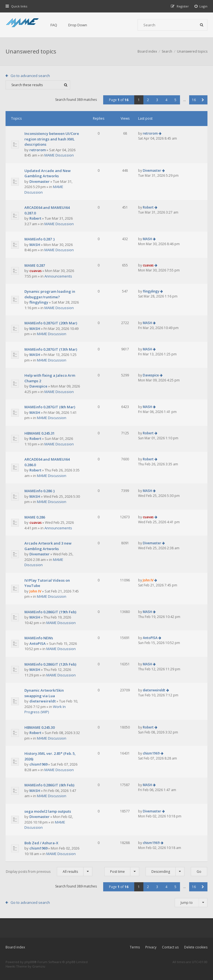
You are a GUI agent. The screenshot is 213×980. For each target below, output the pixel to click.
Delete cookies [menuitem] (196, 947)
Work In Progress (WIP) (45, 709)
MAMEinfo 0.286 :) (40, 491)
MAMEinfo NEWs (39, 638)
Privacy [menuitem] (151, 947)
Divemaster (40, 181)
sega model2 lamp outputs (48, 811)
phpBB (29, 962)
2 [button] (148, 100)
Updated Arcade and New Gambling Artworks (48, 173)
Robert (35, 218)
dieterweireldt (43, 701)
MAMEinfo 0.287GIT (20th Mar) (51, 323)
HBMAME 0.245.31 (40, 433)
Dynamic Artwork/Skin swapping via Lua (44, 693)
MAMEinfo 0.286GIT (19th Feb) (50, 612)
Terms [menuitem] (135, 947)
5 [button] (175, 100)
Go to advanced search (30, 76)
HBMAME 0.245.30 (40, 727)
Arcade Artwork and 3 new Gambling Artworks (48, 546)
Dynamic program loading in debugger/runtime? (50, 294)
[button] (203, 100)
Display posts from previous (49, 872)
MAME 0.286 (35, 517)
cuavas (35, 271)
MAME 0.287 (35, 265)
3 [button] (157, 100)
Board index (15, 947)
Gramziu (39, 966)
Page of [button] (119, 100)
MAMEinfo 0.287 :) (40, 239)
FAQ (54, 25)
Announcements (58, 276)
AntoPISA (38, 643)
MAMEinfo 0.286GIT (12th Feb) (50, 664)
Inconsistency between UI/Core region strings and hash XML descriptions (52, 139)
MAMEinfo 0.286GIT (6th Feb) (49, 785)
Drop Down (78, 25)
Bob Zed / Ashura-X (41, 843)
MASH (35, 245)
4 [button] (166, 100)
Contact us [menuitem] (170, 947)
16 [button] (194, 100)
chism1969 (38, 764)
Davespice (38, 386)
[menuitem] (201, 6)
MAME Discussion (59, 155)
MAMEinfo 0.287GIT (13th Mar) (51, 349)
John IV (35, 591)
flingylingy (39, 302)
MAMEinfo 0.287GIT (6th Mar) (50, 407)
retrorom (38, 150)
